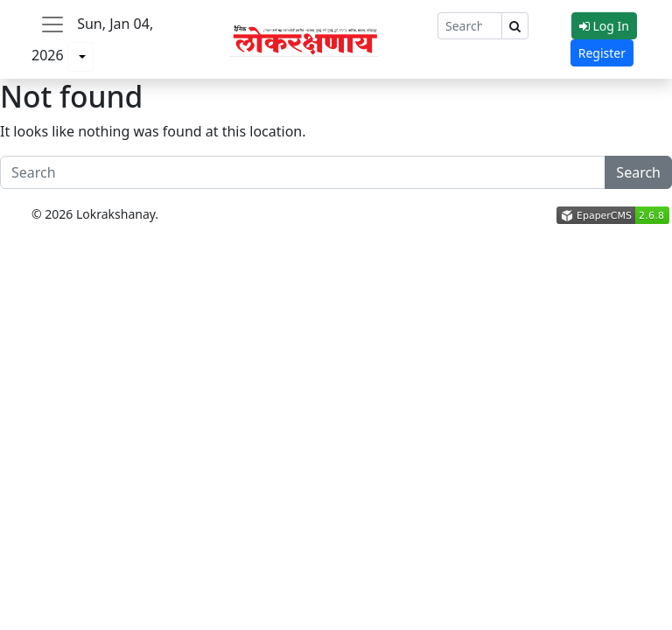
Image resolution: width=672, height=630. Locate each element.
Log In (604, 26)
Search (638, 172)
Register (602, 53)
